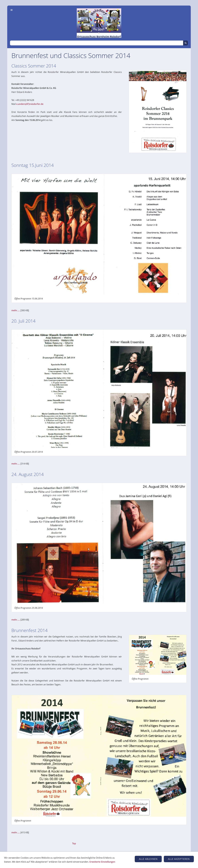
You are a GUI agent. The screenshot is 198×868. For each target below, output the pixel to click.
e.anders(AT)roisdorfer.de (30, 104)
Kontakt (93, 858)
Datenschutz (107, 858)
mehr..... (16, 310)
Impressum (79, 858)
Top (74, 843)
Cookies (121, 858)
